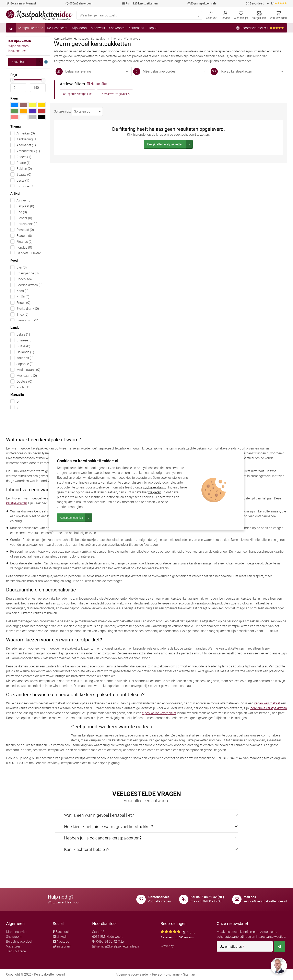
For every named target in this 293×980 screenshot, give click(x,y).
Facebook (61, 932)
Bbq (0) (22, 212)
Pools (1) (23, 387)
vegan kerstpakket (267, 703)
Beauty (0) (24, 175)
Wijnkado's (79, 28)
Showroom (117, 28)
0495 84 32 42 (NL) (108, 942)
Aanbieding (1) (27, 139)
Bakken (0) (24, 169)
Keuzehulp (27, 62)
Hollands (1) (25, 352)
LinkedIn (61, 937)
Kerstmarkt (136, 28)
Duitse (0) (23, 346)
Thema (115, 39)
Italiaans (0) (25, 358)
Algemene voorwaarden (133, 974)
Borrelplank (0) (27, 224)
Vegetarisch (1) (27, 320)
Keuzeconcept (57, 28)
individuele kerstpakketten (268, 708)
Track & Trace (16, 951)
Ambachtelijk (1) (28, 151)
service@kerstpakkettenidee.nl (265, 901)
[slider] (12, 80)
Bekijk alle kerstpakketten (170, 144)
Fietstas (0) (25, 242)
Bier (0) (22, 267)
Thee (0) (22, 315)
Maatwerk (98, 28)
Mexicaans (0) (27, 376)
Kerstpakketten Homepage (71, 39)
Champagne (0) (28, 273)
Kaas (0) (22, 291)
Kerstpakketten (31, 28)
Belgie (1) (23, 334)
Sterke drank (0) (28, 309)
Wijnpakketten (19, 46)
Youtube (61, 942)
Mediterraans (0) (28, 370)
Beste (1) (23, 180)
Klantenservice (17, 932)
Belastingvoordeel (19, 942)
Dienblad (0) (25, 230)
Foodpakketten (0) (30, 285)
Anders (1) (24, 157)
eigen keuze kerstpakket (159, 713)
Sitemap (189, 974)
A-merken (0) (26, 133)
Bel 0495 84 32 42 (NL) (207, 897)
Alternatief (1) (26, 145)
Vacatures (13, 946)
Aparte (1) (24, 163)
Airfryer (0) (24, 200)
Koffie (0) (23, 297)
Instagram (62, 946)
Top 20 (153, 28)
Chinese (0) (25, 340)
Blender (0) (24, 218)
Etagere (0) (24, 236)
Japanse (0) (25, 364)
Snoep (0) (23, 303)
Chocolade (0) (26, 279)
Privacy (157, 974)
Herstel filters (98, 84)
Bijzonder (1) (26, 186)
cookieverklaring (155, 487)
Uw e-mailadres (232, 947)
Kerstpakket (99, 39)
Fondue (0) (24, 247)
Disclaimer (173, 974)
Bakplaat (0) (25, 206)
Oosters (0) (24, 382)
